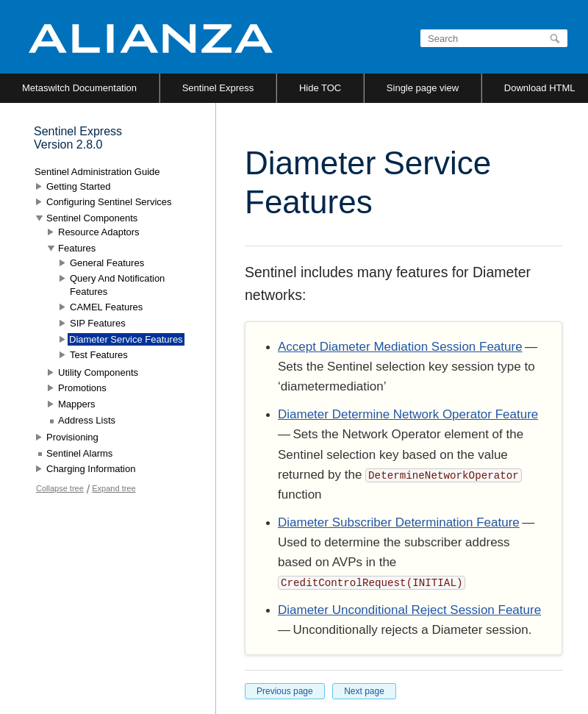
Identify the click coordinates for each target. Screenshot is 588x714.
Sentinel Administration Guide (97, 172)
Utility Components (98, 372)
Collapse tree (60, 488)
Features (77, 248)
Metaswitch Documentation (79, 88)
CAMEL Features (106, 307)
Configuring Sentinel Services (109, 202)
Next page (364, 691)
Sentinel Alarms (79, 453)
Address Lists (87, 420)
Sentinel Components (92, 218)
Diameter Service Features (126, 339)
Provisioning (72, 437)
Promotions (82, 388)
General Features (107, 263)
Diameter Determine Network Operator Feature (408, 414)
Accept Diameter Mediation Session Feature (400, 347)
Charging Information (91, 469)
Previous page (285, 691)
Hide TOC (320, 88)
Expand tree (114, 488)
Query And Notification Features (117, 285)
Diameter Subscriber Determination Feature (399, 522)
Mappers (77, 404)
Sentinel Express (218, 88)
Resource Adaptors (99, 232)
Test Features (99, 355)
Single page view (423, 88)
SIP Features (98, 323)
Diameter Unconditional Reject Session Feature (409, 610)
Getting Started (78, 186)
